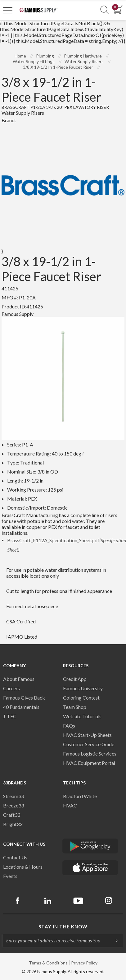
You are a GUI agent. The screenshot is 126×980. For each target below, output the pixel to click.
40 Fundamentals (21, 707)
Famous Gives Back (24, 698)
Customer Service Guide (89, 744)
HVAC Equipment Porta (88, 763)
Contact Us (15, 857)
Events (10, 876)
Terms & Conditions (48, 963)
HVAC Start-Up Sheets (87, 735)
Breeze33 (13, 805)
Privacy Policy (84, 963)
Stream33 (13, 796)
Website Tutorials (82, 716)
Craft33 (12, 815)
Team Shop (75, 707)
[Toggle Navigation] (8, 10)
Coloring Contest (81, 698)
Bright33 (13, 824)
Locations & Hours (23, 867)
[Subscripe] (114, 941)
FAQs (69, 726)
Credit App (75, 679)
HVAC (70, 805)
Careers (11, 688)
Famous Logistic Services (90, 753)
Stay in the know (63, 927)
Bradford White (80, 796)
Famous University (83, 688)
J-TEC (10, 716)
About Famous (19, 679)
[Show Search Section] (105, 10)
